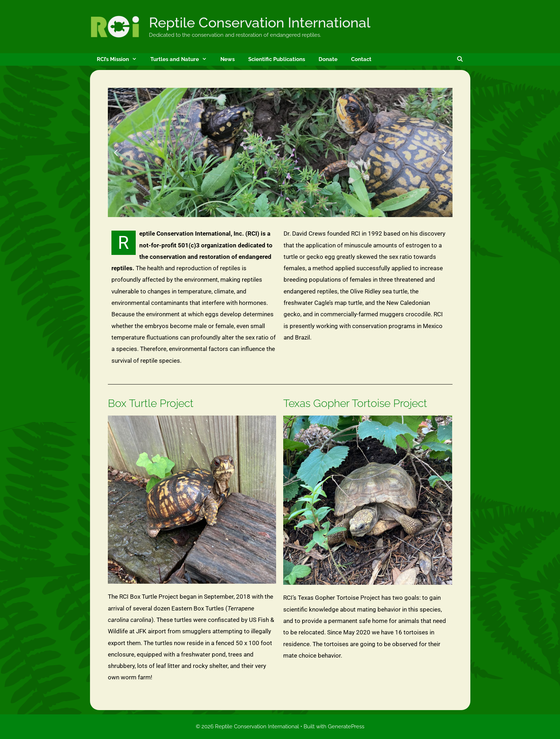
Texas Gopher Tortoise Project (355, 403)
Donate (328, 59)
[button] (116, 153)
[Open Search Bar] (460, 59)
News (227, 59)
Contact (361, 59)
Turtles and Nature (182, 59)
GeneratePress (346, 727)
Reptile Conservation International (260, 22)
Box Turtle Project (151, 403)
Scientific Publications (277, 59)
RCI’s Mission (120, 59)
